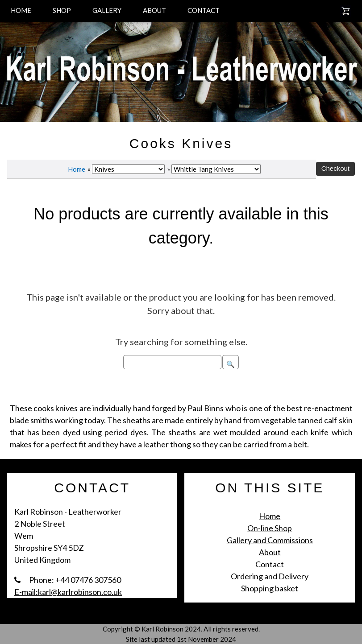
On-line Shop (270, 528)
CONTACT (204, 10)
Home (77, 169)
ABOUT (154, 10)
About (270, 552)
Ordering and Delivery (270, 576)
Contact (270, 564)
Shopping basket (270, 588)
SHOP (62, 10)
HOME (21, 10)
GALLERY (107, 10)
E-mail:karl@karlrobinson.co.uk (68, 592)
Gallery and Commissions (270, 540)
